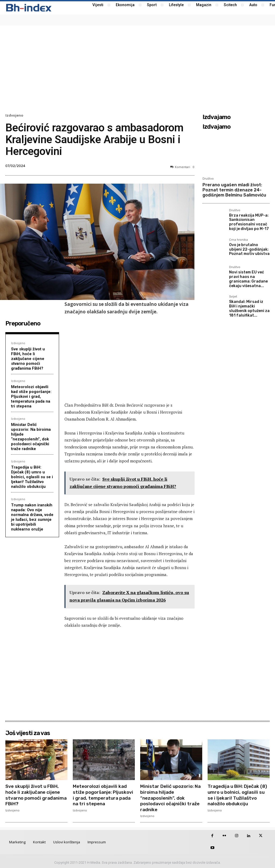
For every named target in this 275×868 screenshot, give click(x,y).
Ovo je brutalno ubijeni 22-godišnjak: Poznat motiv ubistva (249, 249)
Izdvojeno (14, 115)
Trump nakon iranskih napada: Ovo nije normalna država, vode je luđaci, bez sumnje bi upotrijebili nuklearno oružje (32, 517)
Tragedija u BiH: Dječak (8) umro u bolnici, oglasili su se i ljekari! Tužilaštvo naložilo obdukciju (32, 477)
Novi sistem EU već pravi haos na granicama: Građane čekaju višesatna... (248, 279)
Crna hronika (238, 240)
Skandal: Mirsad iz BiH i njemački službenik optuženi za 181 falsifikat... (249, 308)
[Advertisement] (137, 69)
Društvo (208, 179)
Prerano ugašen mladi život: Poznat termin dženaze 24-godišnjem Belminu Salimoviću (234, 190)
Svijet (233, 297)
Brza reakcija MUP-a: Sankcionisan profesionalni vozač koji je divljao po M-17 (249, 222)
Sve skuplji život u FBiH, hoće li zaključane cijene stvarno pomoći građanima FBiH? (28, 359)
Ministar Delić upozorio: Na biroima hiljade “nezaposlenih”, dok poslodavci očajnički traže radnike (31, 437)
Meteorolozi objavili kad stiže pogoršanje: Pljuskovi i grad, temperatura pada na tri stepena (31, 396)
